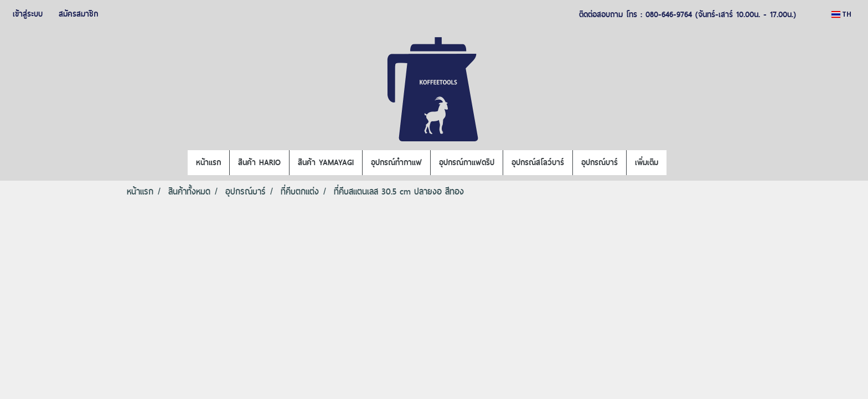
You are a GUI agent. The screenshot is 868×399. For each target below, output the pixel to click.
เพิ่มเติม (647, 162)
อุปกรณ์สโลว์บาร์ (538, 162)
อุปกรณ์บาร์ (600, 162)
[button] (676, 163)
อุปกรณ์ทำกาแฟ (396, 162)
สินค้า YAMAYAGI (326, 162)
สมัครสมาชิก (78, 14)
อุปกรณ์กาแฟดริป (467, 162)
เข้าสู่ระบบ (28, 14)
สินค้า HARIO (259, 162)
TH (841, 14)
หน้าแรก (208, 162)
